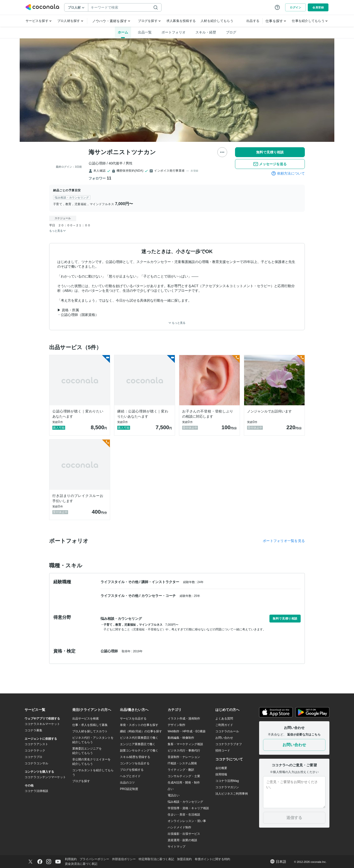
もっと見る (177, 323)
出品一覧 (145, 32)
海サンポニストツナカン (122, 152)
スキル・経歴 (206, 32)
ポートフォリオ (174, 32)
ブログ (231, 32)
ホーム (123, 32)
